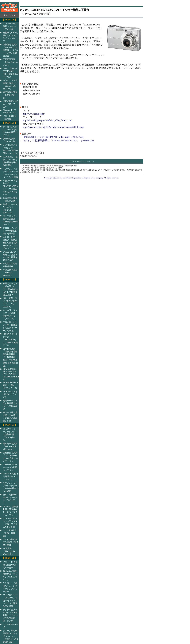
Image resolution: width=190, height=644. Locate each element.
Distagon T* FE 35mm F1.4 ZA (9, 111)
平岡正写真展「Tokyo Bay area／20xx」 (10, 62)
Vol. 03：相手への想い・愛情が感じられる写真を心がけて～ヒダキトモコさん (10, 243)
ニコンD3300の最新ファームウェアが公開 (10, 26)
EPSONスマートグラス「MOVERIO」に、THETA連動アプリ (10, 340)
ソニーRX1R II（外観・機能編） (10, 533)
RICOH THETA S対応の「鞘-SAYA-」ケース (10, 385)
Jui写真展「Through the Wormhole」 (9, 551)
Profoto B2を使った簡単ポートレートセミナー (11, 476)
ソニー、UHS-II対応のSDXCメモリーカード (10, 565)
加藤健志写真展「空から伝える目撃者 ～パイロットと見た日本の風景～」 (10, 50)
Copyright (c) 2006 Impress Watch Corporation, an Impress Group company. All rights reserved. (81, 178)
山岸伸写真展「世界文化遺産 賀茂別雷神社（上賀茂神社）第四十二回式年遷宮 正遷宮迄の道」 (10, 357)
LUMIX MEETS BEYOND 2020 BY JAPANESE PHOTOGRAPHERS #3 (13, 374)
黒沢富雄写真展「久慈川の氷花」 (10, 95)
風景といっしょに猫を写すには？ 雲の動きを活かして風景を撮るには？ (10, 289)
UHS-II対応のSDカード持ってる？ (10, 104)
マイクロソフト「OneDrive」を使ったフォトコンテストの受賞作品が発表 (10, 601)
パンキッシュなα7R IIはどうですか (10, 394)
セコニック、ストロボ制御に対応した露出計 (10, 231)
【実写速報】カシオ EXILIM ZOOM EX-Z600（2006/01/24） (54, 137)
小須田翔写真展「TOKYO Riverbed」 (10, 273)
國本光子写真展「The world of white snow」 (10, 446)
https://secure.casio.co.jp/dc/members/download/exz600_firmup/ (54, 127)
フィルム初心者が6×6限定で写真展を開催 (11, 542)
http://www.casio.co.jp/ (34, 114)
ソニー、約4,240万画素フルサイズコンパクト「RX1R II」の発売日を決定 (11, 636)
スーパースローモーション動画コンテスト (10, 467)
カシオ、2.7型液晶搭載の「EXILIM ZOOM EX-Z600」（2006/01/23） (59, 140)
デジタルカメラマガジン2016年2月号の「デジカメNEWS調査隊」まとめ (11, 615)
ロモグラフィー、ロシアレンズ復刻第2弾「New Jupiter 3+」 (10, 434)
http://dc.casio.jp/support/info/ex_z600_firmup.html (47, 120)
